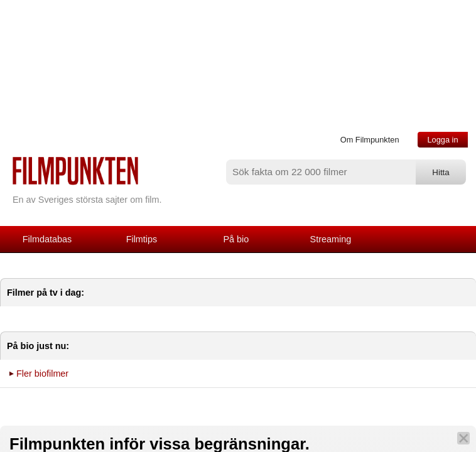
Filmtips (142, 239)
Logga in (442, 140)
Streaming (331, 239)
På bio (236, 239)
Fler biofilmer (42, 374)
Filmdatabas (47, 239)
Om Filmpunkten (370, 140)
